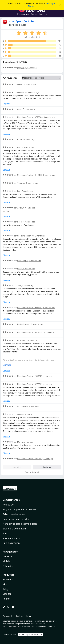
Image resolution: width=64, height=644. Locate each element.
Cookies (19, 616)
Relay (6, 589)
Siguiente (47, 467)
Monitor (7, 594)
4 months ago (30, 84)
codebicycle (20, 25)
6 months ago (49, 117)
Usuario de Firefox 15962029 (30, 332)
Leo (19, 191)
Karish (20, 222)
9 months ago (41, 236)
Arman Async (23, 406)
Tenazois (21, 183)
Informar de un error (13, 538)
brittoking (21, 340)
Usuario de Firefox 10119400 (30, 175)
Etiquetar (6, 104)
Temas (34, 14)
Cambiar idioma (9, 634)
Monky (20, 442)
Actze (20, 208)
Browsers (8, 580)
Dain (19, 147)
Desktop (7, 556)
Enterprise (8, 566)
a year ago (32, 68)
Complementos (11, 500)
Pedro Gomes (23, 324)
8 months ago (29, 208)
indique (20, 621)
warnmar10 (22, 92)
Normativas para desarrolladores (20, 524)
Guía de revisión (11, 543)
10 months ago (37, 324)
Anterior (17, 467)
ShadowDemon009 (26, 236)
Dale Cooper (23, 261)
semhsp (21, 414)
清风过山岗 (22, 68)
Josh (19, 285)
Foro (5, 533)
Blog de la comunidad (14, 529)
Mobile (6, 561)
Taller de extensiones (14, 514)
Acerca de (8, 505)
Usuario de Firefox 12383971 (30, 376)
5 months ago (29, 109)
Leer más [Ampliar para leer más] (7, 365)
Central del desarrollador (16, 519)
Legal (29, 616)
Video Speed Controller (22, 21)
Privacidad (7, 616)
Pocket (6, 599)
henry (20, 269)
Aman (20, 109)
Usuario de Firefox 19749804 (30, 117)
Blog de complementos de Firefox (21, 509)
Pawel (20, 139)
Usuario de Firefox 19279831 (30, 384)
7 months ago (27, 191)
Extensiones (23, 14)
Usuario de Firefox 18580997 (30, 459)
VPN (5, 584)
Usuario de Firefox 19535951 (30, 308)
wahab (20, 84)
